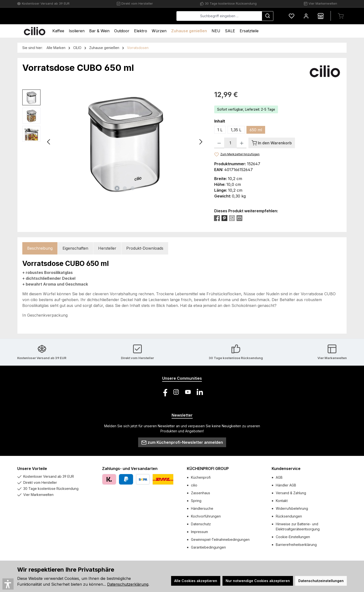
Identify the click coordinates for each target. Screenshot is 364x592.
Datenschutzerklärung (128, 584)
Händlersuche (202, 508)
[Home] (35, 31)
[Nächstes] (201, 142)
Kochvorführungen (206, 516)
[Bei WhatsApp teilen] (232, 218)
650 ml (256, 130)
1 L (220, 130)
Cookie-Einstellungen (293, 537)
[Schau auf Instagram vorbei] (176, 392)
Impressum (199, 532)
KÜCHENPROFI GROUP (208, 469)
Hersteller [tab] (107, 248)
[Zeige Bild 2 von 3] (125, 188)
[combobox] (219, 16)
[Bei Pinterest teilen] (224, 218)
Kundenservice (286, 469)
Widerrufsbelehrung (292, 508)
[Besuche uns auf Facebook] (164, 392)
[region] (113, 142)
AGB (279, 477)
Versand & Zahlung (291, 493)
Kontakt (282, 501)
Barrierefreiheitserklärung (296, 545)
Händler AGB (286, 485)
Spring (196, 501)
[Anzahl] (230, 143)
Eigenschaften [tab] (75, 248)
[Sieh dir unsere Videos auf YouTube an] (188, 392)
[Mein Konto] (306, 16)
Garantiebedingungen (208, 547)
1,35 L (236, 130)
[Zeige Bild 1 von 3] (117, 188)
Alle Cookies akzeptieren (196, 581)
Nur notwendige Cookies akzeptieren (258, 581)
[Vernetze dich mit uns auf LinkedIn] (200, 392)
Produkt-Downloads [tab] (145, 248)
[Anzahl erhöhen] (242, 143)
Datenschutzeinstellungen (321, 581)
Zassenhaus (201, 493)
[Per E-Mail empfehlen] (239, 218)
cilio (194, 485)
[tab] (40, 248)
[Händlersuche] (321, 16)
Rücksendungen (289, 516)
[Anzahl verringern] (219, 143)
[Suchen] (268, 16)
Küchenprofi (201, 477)
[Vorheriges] (49, 142)
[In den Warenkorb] (272, 143)
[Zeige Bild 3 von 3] (133, 188)
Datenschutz (201, 524)
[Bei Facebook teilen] (217, 218)
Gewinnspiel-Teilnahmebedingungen (220, 539)
